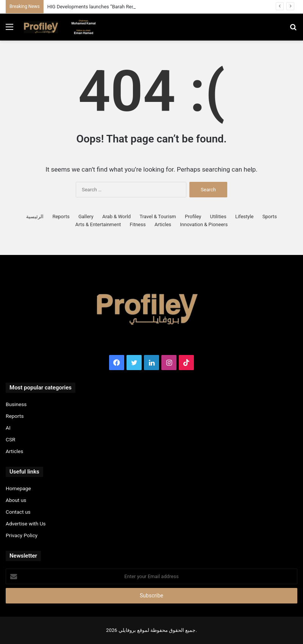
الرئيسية (35, 216)
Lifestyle (244, 216)
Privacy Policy (22, 535)
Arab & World (116, 216)
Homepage (18, 488)
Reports (61, 216)
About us (16, 500)
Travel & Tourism (158, 216)
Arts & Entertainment (98, 224)
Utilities (218, 216)
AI (8, 428)
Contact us (18, 512)
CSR (10, 439)
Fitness (138, 224)
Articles (163, 224)
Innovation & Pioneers (204, 224)
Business (16, 404)
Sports (270, 216)
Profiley (193, 216)
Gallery (86, 216)
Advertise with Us (26, 524)
